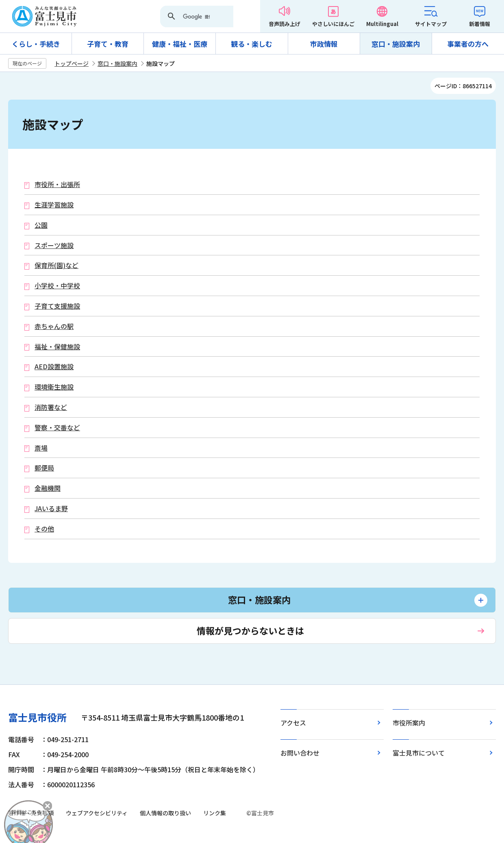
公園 (41, 225)
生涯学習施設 (54, 205)
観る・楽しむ (252, 44)
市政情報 (324, 44)
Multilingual (382, 24)
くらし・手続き (36, 44)
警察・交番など (57, 428)
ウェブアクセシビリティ (97, 813)
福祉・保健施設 (57, 347)
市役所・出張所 (57, 184)
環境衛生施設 (54, 387)
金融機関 (48, 488)
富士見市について (419, 753)
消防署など (51, 407)
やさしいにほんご (333, 24)
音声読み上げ (285, 24)
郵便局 (44, 468)
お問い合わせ (300, 753)
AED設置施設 (54, 367)
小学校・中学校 (57, 286)
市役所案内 (409, 723)
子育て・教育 (108, 44)
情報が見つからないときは (250, 630)
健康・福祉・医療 (180, 44)
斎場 (41, 448)
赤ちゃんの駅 (54, 326)
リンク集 (215, 813)
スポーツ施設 (54, 245)
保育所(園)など (56, 265)
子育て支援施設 (57, 306)
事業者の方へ (468, 44)
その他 (44, 529)
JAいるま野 (51, 509)
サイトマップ (431, 24)
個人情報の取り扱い (165, 813)
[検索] (196, 17)
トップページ (72, 63)
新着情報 (480, 24)
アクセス (293, 723)
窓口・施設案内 (396, 44)
